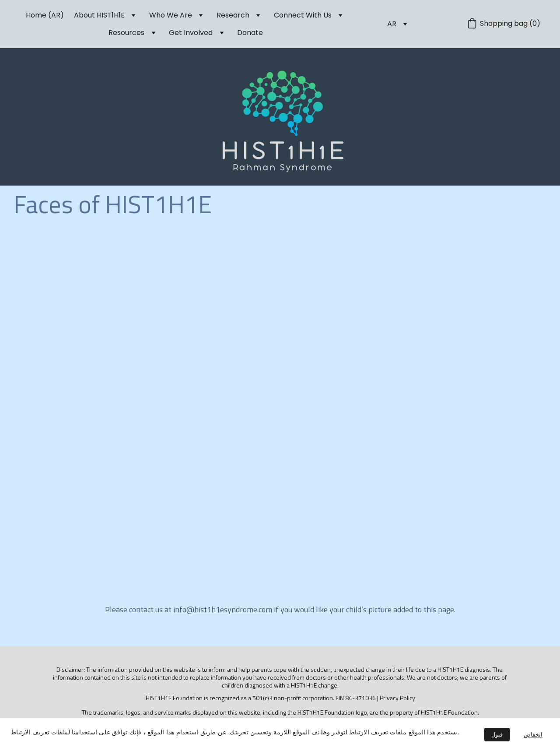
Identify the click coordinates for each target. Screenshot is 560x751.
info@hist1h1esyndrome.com (223, 609)
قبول (497, 735)
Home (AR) (45, 15)
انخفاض (533, 735)
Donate (250, 33)
